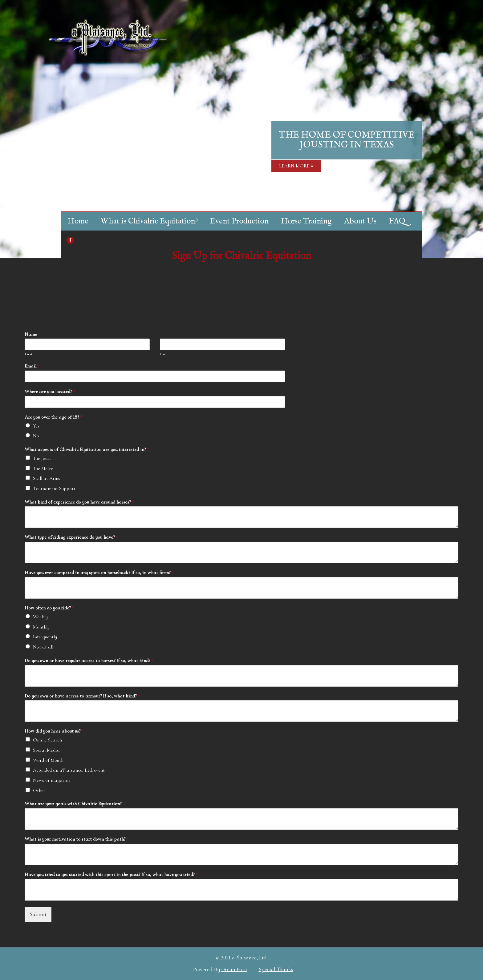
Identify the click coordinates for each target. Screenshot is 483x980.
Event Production (239, 221)
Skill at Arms (47, 478)
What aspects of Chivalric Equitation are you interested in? (87, 449)
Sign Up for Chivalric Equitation (242, 256)
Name (32, 334)
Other (39, 790)
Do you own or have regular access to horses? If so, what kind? (89, 661)
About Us (360, 221)
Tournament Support (54, 488)
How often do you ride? (49, 608)
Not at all (43, 647)
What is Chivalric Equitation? (149, 221)
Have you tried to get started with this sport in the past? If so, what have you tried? (111, 874)
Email (32, 366)
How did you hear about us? (54, 731)
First (28, 354)
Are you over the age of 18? (53, 417)
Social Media (46, 750)
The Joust (42, 458)
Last (163, 354)
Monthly (41, 627)
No (36, 436)
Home (78, 221)
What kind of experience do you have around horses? (79, 502)
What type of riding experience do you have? (71, 537)
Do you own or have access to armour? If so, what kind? (82, 696)
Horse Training (306, 221)
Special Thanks (276, 969)
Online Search (47, 740)
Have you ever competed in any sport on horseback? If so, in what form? (99, 572)
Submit (38, 914)
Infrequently (45, 637)
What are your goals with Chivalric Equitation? (75, 804)
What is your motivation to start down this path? (77, 839)
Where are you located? (50, 392)
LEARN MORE (296, 166)
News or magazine (52, 780)
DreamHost (234, 969)
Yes (36, 426)
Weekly (40, 617)
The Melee (43, 468)
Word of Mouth (48, 760)
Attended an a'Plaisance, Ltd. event (69, 770)
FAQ (397, 221)
